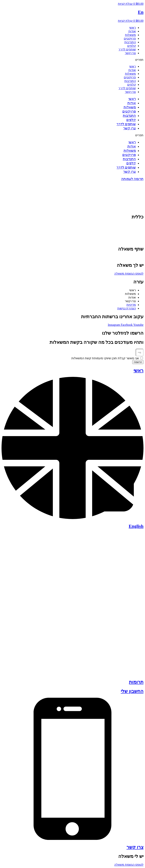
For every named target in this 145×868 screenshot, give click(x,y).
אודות (132, 31)
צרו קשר (130, 53)
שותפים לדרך (127, 49)
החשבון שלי (132, 691)
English (136, 526)
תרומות (136, 682)
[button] (72, 60)
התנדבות (130, 42)
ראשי (133, 28)
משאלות (130, 35)
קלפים (132, 46)
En (141, 12)
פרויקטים (130, 39)
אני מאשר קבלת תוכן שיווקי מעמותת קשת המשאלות (105, 358)
